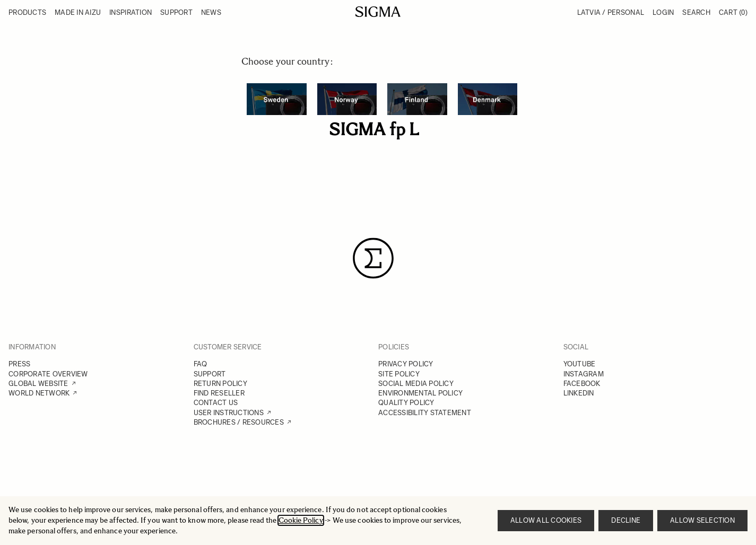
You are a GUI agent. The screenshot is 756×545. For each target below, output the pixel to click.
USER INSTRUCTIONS (229, 413)
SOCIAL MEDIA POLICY (416, 384)
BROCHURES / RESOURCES (239, 422)
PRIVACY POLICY (406, 364)
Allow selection (702, 520)
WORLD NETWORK (39, 393)
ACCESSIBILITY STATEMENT (425, 413)
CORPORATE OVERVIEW (48, 374)
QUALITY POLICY (406, 403)
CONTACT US (216, 403)
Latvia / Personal (611, 12)
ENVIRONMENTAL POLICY (420, 393)
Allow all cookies (546, 520)
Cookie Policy (301, 520)
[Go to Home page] (378, 12)
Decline (626, 520)
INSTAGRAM (584, 374)
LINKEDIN (579, 393)
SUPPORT (210, 374)
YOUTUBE (580, 364)
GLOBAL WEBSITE (38, 384)
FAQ (201, 364)
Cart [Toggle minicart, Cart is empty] (733, 12)
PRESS (19, 364)
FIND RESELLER (219, 393)
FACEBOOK (582, 384)
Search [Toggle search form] (696, 12)
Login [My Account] (663, 12)
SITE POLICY (399, 374)
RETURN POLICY (220, 384)
